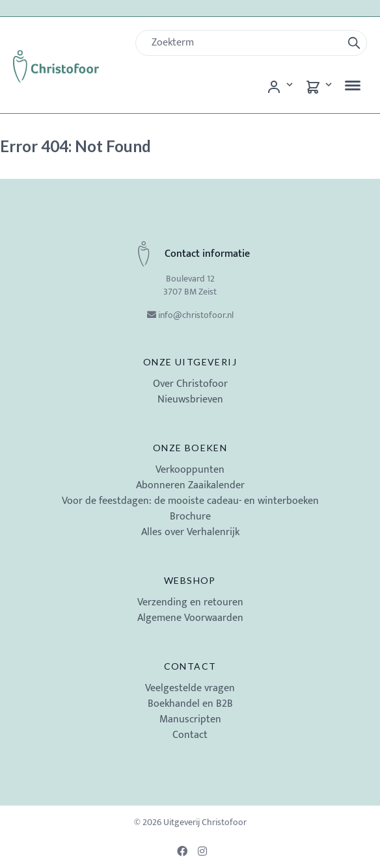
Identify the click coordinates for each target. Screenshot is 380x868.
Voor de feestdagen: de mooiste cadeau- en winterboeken (190, 501)
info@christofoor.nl (196, 315)
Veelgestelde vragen (190, 688)
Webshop (190, 580)
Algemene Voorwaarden (190, 618)
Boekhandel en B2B (190, 704)
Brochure (190, 517)
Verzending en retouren (190, 602)
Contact (190, 666)
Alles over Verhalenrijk (190, 532)
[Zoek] (244, 43)
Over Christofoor (190, 384)
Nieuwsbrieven (190, 400)
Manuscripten (190, 719)
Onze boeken (190, 448)
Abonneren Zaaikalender (190, 485)
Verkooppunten (190, 470)
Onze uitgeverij (190, 362)
